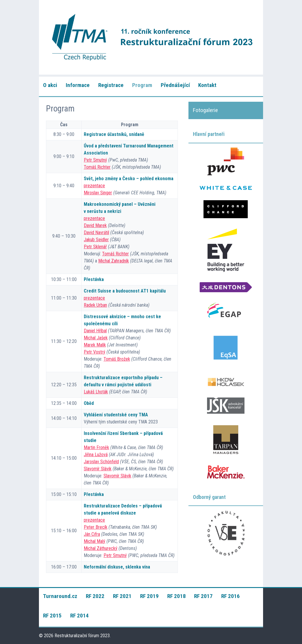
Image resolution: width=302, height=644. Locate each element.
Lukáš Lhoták (96, 392)
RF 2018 (177, 596)
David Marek (95, 225)
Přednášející (175, 85)
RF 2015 (52, 616)
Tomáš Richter (97, 167)
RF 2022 (95, 596)
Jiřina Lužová (96, 455)
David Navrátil (96, 233)
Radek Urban (95, 305)
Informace (78, 85)
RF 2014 (79, 616)
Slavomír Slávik (98, 469)
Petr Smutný (95, 160)
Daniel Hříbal (95, 331)
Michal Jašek (96, 338)
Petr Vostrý (95, 352)
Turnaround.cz (60, 596)
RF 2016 (230, 596)
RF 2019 (149, 596)
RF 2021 (122, 596)
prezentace (94, 186)
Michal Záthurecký (101, 548)
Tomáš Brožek (117, 359)
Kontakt (207, 85)
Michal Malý (95, 541)
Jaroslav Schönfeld (101, 462)
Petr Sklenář (95, 247)
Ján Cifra (92, 534)
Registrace (111, 85)
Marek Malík (95, 345)
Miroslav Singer (98, 193)
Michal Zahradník (114, 261)
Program (142, 85)
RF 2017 (203, 596)
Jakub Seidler (96, 240)
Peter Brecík (96, 527)
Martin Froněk (96, 447)
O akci (50, 85)
